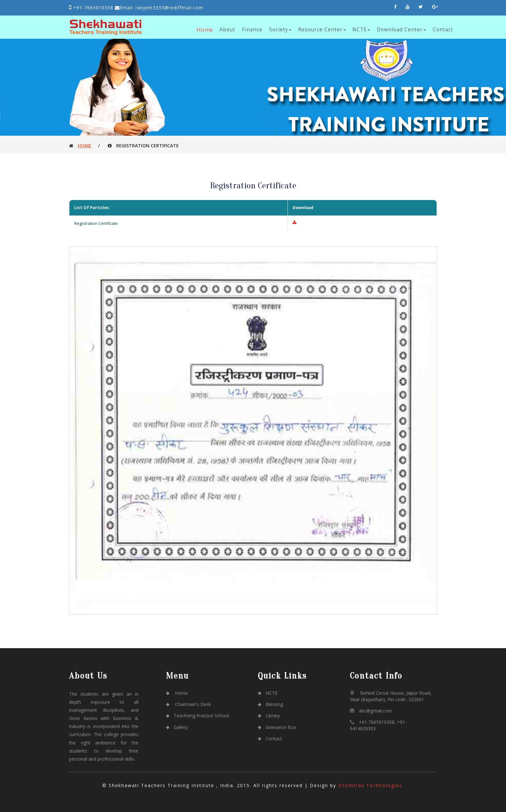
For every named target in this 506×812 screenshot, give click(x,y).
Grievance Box (277, 727)
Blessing (270, 704)
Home (205, 30)
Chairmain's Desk (188, 704)
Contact (443, 30)
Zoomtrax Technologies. (371, 785)
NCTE (361, 30)
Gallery (177, 727)
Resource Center (322, 30)
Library (269, 716)
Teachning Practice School (197, 716)
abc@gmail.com (375, 711)
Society (280, 30)
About (227, 30)
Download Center (401, 30)
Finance (252, 30)
